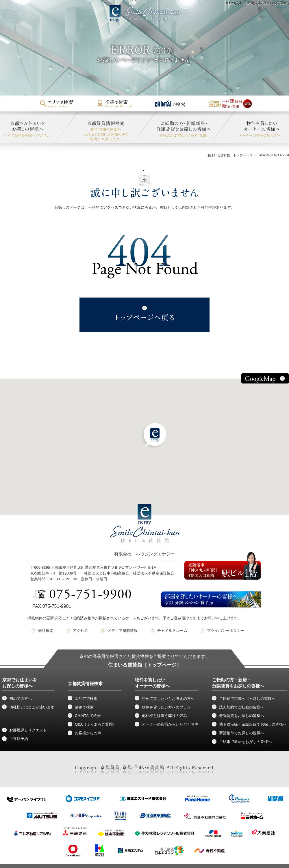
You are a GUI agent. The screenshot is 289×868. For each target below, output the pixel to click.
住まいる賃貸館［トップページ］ (145, 665)
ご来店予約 (19, 739)
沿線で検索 (84, 707)
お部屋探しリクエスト (28, 730)
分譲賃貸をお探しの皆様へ (242, 716)
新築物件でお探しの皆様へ (242, 733)
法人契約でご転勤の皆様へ (242, 707)
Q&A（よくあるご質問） (96, 724)
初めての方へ (21, 699)
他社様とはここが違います (32, 707)
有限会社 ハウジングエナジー (145, 535)
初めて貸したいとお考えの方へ (168, 699)
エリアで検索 (86, 699)
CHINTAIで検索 (88, 716)
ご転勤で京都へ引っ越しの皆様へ (247, 699)
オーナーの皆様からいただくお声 (170, 724)
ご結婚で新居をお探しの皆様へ (245, 742)
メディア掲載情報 (123, 631)
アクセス (80, 631)
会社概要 (46, 631)
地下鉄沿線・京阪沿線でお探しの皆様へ (253, 724)
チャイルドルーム (172, 631)
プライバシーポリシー (226, 631)
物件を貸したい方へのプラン (166, 707)
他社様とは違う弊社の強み (164, 716)
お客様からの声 (88, 733)
